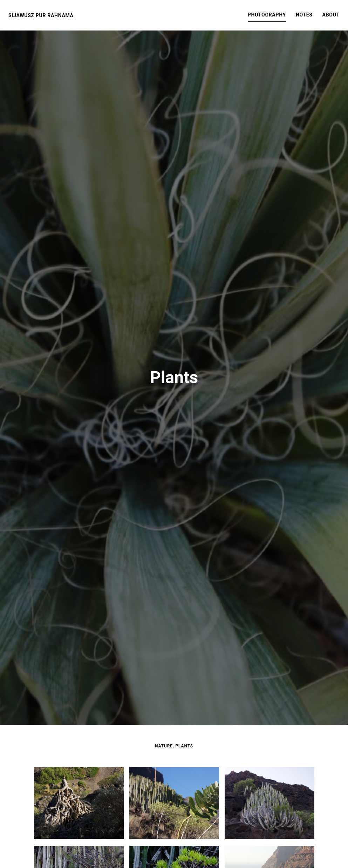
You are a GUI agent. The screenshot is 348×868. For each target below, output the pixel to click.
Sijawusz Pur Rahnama (41, 15)
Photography (267, 15)
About (331, 15)
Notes (304, 15)
